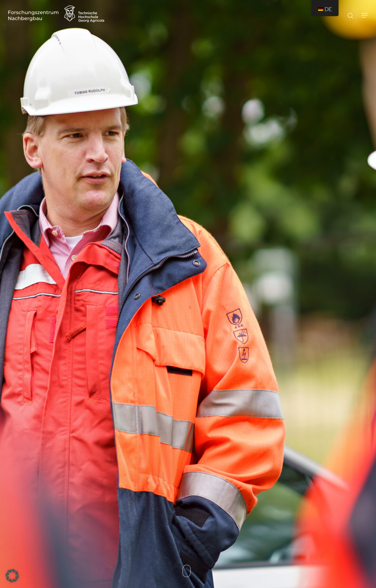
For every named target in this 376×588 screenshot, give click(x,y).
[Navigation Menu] (365, 15)
